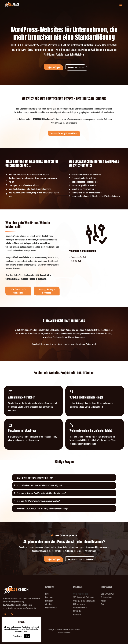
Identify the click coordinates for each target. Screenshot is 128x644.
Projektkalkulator (51, 607)
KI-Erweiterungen (79, 604)
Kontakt (104, 601)
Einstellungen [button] (18, 636)
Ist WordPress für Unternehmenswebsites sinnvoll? (36, 478)
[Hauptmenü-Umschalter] (121, 5)
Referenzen (49, 601)
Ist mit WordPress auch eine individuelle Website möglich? (39, 485)
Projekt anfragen (107, 597)
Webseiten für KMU (80, 607)
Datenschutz (67, 632)
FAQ (102, 604)
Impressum (60, 632)
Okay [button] (27, 636)
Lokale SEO (77, 614)
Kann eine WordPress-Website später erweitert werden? (38, 501)
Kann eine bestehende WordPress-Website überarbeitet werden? (41, 493)
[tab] (64, 478)
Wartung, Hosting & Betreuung (84, 601)
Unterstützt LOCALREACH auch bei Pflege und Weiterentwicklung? (42, 508)
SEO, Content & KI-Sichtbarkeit (84, 597)
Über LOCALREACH (108, 594)
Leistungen (49, 597)
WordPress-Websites (81, 594)
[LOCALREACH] (12, 5)
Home (47, 594)
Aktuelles (48, 604)
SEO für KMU (78, 611)
